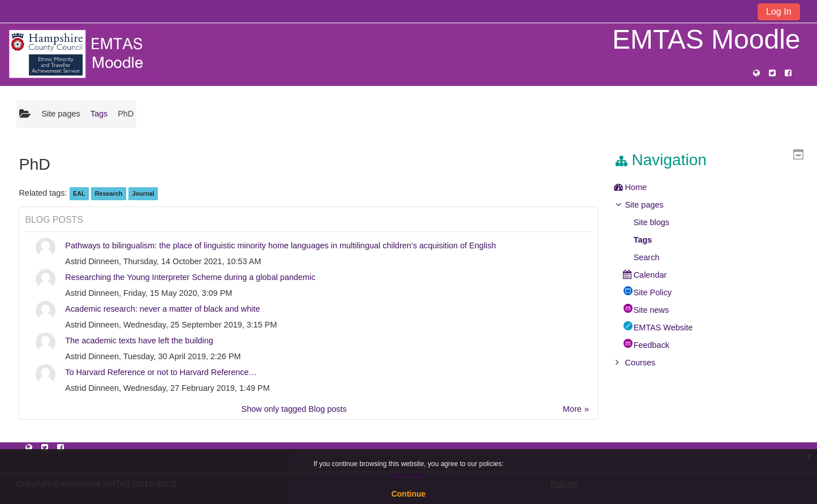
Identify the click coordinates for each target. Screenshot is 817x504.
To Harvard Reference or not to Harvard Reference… (161, 372)
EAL (79, 193)
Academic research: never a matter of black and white (162, 309)
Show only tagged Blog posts (294, 409)
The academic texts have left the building (139, 341)
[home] (79, 54)
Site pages (61, 114)
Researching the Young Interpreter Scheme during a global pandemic (190, 277)
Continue (409, 494)
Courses (648, 363)
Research (109, 193)
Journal (143, 193)
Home (644, 187)
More (572, 409)
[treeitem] (713, 187)
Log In (779, 12)
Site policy (409, 476)
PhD (126, 114)
